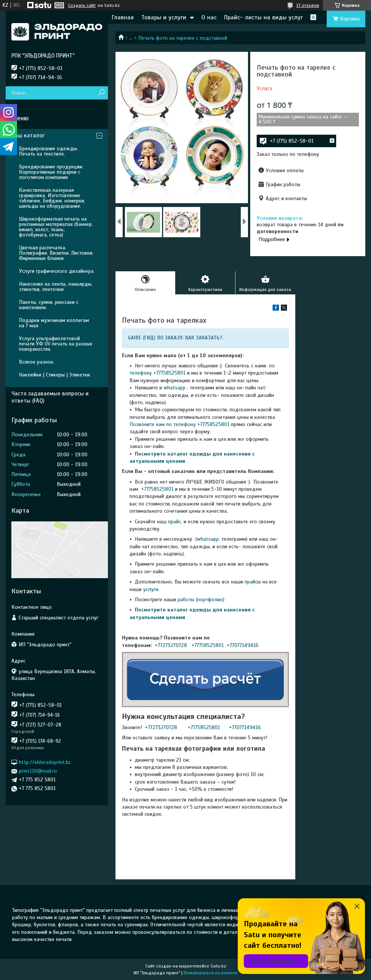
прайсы (253, 582)
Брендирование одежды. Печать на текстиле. (48, 151)
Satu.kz (218, 966)
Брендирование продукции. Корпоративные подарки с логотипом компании (51, 172)
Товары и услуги (164, 17)
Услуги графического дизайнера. (57, 271)
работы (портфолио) (201, 600)
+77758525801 (157, 489)
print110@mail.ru (38, 771)
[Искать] (101, 93)
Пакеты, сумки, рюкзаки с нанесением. (49, 305)
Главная (123, 17)
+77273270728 (172, 645)
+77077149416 (243, 645)
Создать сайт (82, 5)
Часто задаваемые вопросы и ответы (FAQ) (50, 397)
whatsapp (175, 388)
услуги (151, 589)
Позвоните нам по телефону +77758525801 (179, 424)
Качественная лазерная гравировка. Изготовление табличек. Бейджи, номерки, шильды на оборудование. (52, 198)
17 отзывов (308, 5)
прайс (175, 522)
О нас (209, 17)
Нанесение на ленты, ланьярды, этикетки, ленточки (56, 287)
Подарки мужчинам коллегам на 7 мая (54, 323)
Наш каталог (28, 135)
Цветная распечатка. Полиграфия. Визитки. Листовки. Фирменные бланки (56, 253)
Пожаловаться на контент (211, 973)
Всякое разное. (37, 362)
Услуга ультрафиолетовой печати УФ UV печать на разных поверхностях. (55, 344)
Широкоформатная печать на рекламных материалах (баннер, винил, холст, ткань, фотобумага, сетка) (56, 227)
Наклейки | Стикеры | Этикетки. (55, 375)
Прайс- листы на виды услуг (263, 17)
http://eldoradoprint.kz (45, 762)
